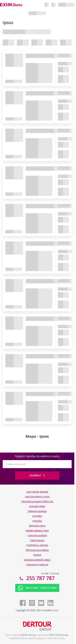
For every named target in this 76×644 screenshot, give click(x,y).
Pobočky (37, 521)
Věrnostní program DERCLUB (37, 501)
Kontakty (37, 516)
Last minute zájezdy (37, 492)
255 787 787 (40, 578)
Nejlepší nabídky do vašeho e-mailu (37, 456)
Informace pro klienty (37, 550)
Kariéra (37, 555)
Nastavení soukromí (37, 565)
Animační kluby (37, 506)
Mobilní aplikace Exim (37, 531)
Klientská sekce (37, 526)
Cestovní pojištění (37, 535)
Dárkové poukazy (37, 511)
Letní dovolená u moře (37, 497)
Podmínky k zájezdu (37, 545)
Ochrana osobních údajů (37, 560)
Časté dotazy (37, 540)
